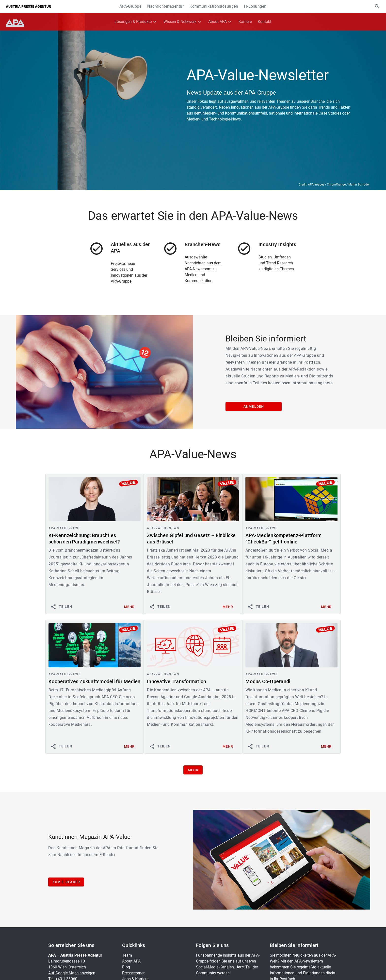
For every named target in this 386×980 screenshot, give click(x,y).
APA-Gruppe (130, 6)
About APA (217, 22)
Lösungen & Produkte (133, 22)
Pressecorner (133, 973)
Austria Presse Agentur (28, 6)
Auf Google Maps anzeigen (72, 973)
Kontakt (265, 22)
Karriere (245, 22)
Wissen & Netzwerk (180, 22)
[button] (377, 6)
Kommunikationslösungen (214, 6)
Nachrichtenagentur (165, 6)
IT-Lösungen (255, 6)
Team (127, 955)
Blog (126, 967)
